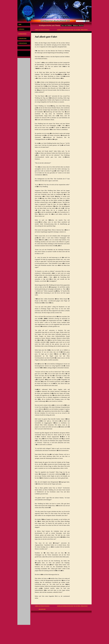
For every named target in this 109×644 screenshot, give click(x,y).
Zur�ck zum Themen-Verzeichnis (42, 30)
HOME (20, 24)
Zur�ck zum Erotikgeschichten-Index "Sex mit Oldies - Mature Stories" (72, 30)
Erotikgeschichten (22, 34)
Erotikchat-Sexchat (23, 43)
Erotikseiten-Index (22, 38)
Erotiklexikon (21, 29)
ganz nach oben (42, 609)
